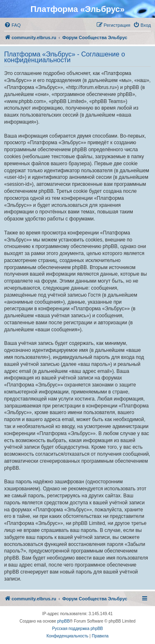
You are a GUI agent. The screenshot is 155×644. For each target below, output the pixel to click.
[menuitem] (12, 25)
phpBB (64, 621)
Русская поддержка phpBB (77, 629)
